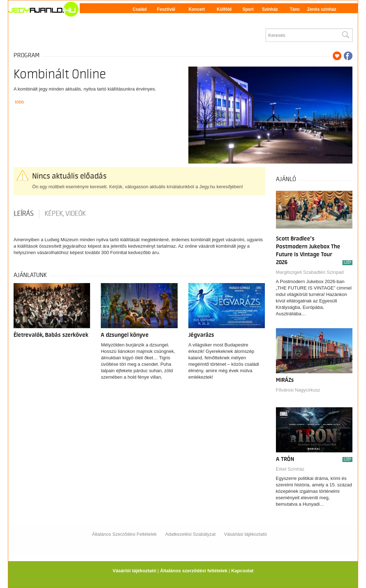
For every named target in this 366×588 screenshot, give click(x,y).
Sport (248, 9)
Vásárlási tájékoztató (246, 534)
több (19, 102)
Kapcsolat (242, 571)
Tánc (295, 9)
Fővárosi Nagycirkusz (298, 390)
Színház (270, 9)
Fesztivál (166, 9)
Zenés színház (322, 9)
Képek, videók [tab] (65, 214)
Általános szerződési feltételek (194, 571)
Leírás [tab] (24, 214)
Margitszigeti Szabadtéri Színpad (310, 272)
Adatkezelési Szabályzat (190, 534)
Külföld (224, 9)
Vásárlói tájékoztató (134, 571)
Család (140, 9)
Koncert (197, 9)
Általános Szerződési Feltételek (124, 534)
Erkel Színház (290, 469)
